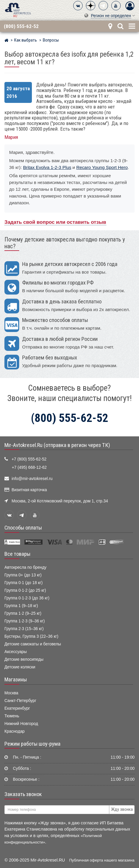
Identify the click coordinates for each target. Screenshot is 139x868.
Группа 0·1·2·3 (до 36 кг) (27, 598)
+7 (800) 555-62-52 (29, 459)
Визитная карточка (29, 490)
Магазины (16, 680)
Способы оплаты (23, 528)
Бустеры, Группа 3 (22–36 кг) (31, 636)
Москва (11, 693)
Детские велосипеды (24, 659)
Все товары (17, 554)
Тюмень (12, 716)
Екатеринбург (17, 708)
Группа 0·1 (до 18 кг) (23, 583)
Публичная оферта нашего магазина (102, 860)
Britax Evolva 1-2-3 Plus (47, 167)
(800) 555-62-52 (21, 26)
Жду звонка (122, 809)
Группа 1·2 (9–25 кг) (23, 613)
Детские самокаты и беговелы (33, 644)
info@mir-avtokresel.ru (32, 479)
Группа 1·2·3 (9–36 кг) (25, 621)
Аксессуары (16, 652)
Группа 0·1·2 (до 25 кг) (25, 590)
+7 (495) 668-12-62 (29, 467)
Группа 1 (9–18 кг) (21, 606)
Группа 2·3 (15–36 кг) (24, 629)
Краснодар (15, 731)
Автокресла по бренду (25, 567)
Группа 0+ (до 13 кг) (23, 575)
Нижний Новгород (21, 724)
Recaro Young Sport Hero (102, 167)
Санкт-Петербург (20, 701)
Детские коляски (20, 667)
